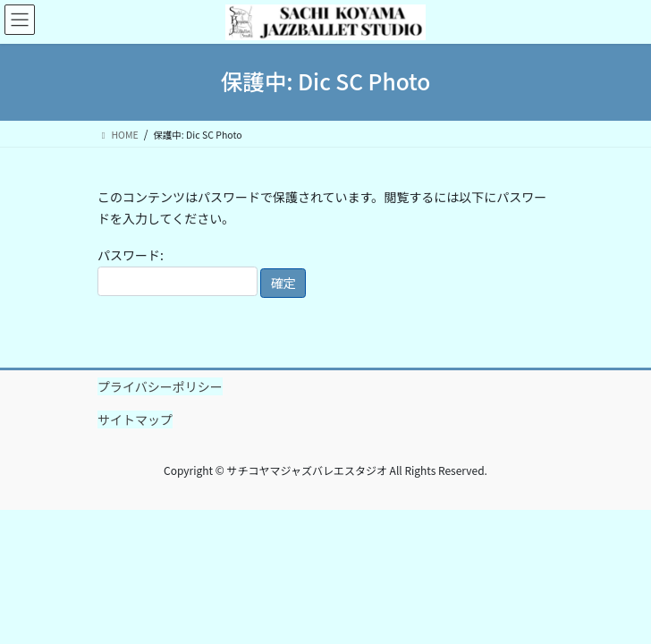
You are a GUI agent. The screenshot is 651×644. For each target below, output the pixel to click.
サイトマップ (135, 419)
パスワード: (178, 271)
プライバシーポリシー (160, 386)
